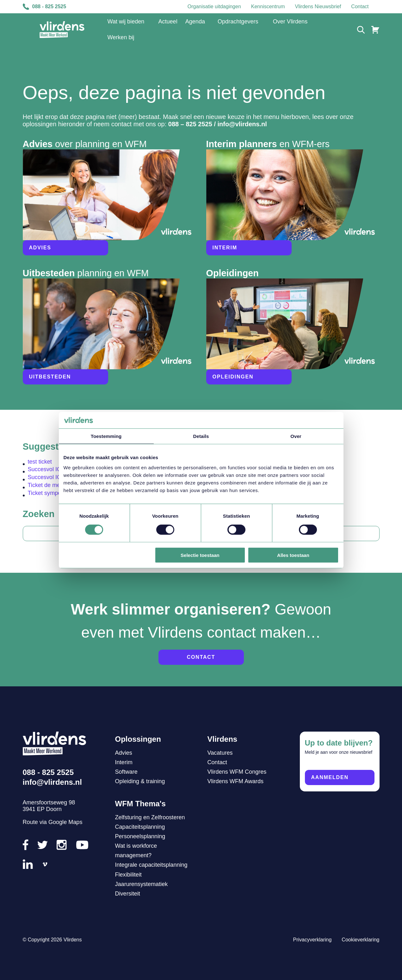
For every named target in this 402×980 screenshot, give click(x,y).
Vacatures (220, 753)
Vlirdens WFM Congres (237, 772)
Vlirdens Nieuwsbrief (318, 6)
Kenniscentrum (268, 6)
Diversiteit (128, 894)
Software (126, 772)
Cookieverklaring (360, 940)
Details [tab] (201, 436)
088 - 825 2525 (45, 7)
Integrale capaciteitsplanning (151, 865)
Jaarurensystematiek (142, 884)
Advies (40, 248)
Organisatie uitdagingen (214, 6)
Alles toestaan (293, 555)
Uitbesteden (50, 377)
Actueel (168, 22)
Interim (225, 248)
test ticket (40, 462)
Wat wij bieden (126, 22)
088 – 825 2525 (190, 124)
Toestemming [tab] (106, 436)
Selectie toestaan (200, 555)
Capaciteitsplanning (140, 827)
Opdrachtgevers (238, 22)
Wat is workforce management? (136, 851)
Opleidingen (233, 377)
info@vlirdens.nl (242, 124)
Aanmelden (330, 777)
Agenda (195, 22)
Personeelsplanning (140, 836)
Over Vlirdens (290, 22)
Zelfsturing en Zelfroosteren (150, 817)
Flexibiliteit (128, 875)
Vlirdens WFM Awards (235, 781)
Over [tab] (296, 436)
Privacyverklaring (312, 940)
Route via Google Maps (53, 822)
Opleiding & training (140, 781)
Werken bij (121, 37)
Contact (360, 6)
